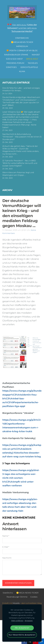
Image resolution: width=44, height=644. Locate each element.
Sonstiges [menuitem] (11, 67)
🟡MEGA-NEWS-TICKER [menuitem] (22, 42)
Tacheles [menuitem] (33, 63)
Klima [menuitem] (22, 71)
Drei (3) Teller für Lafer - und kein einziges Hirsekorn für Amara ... (21, 89)
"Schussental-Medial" (22, 31)
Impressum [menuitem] (22, 46)
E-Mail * (6, 547)
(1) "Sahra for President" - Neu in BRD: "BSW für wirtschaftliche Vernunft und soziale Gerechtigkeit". (20, 163)
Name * (6, 536)
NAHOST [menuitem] (36, 55)
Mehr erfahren (17, 621)
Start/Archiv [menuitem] (22, 38)
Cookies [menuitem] (34, 597)
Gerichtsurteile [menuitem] (29, 67)
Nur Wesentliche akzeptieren (22, 635)
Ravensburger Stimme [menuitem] (16, 55)
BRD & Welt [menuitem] (32, 59)
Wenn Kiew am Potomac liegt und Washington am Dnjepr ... (18, 174)
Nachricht (7, 558)
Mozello (16, 603)
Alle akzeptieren (22, 628)
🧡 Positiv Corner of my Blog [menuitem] (22, 51)
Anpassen (29, 621)
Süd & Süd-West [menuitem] (14, 59)
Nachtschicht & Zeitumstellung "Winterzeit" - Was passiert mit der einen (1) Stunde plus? (22, 137)
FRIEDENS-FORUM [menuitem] (15, 63)
